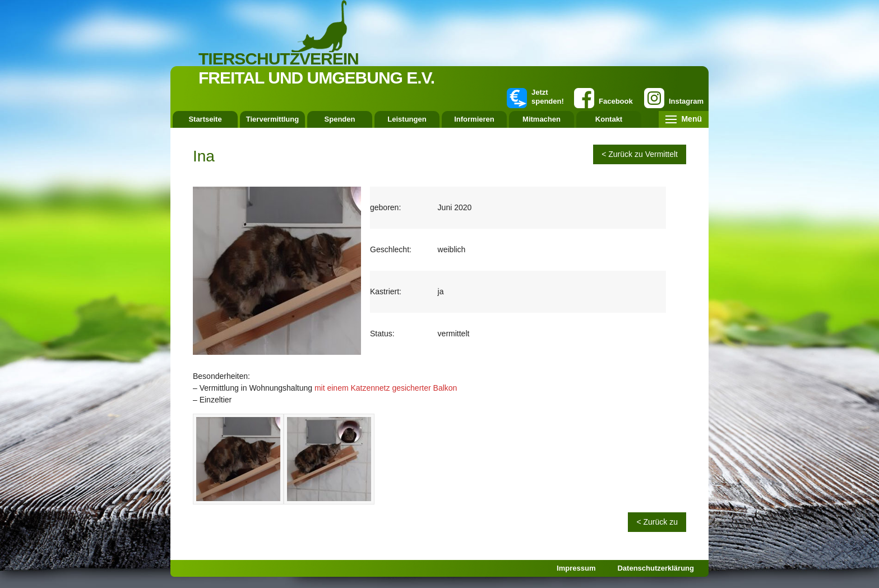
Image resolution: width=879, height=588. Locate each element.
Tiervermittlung (272, 119)
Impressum (576, 568)
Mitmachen (542, 119)
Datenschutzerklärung (656, 568)
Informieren (474, 119)
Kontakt (609, 119)
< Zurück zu (657, 522)
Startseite (205, 119)
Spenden (340, 119)
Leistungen (407, 119)
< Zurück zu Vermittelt (640, 154)
